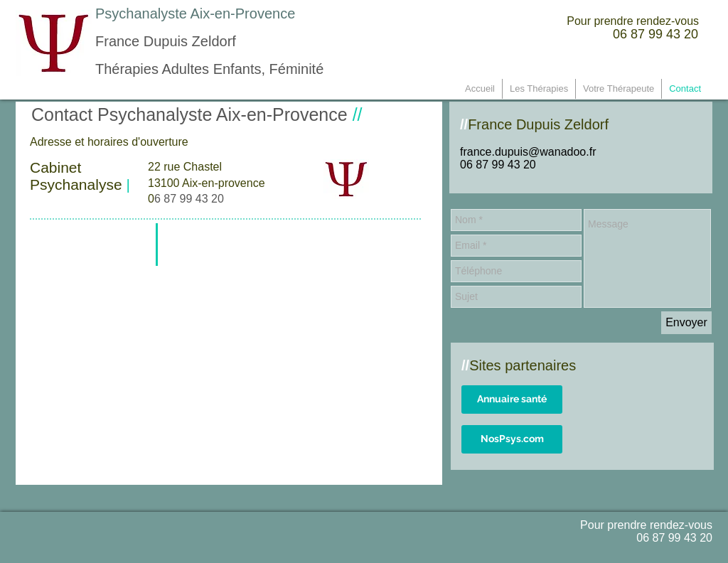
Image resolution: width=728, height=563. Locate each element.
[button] (619, 89)
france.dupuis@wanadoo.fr (528, 152)
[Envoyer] (686, 323)
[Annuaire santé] (512, 400)
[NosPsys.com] (512, 439)
